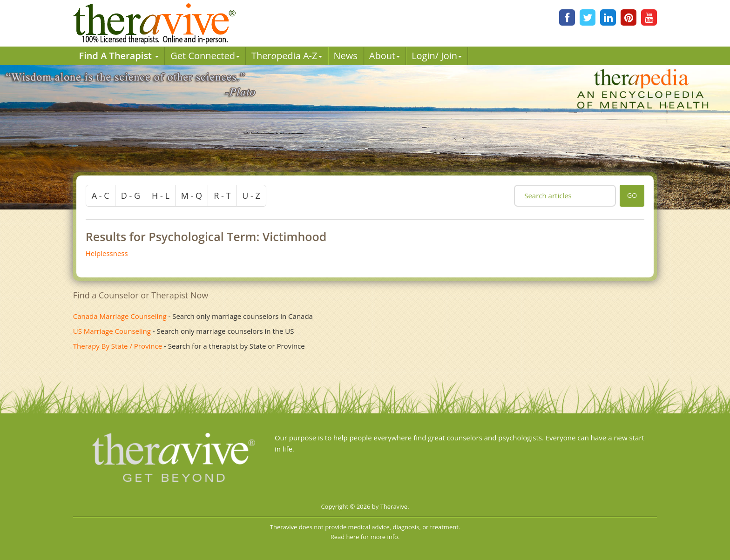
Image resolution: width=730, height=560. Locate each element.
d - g (131, 196)
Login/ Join (437, 56)
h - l (161, 196)
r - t (222, 196)
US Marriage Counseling (112, 331)
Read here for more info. (365, 537)
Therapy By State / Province (118, 346)
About (385, 56)
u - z (251, 196)
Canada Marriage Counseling (120, 316)
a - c (101, 196)
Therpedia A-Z (287, 56)
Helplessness (107, 253)
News (346, 56)
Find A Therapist (119, 56)
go (632, 195)
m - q (192, 196)
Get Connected (205, 56)
